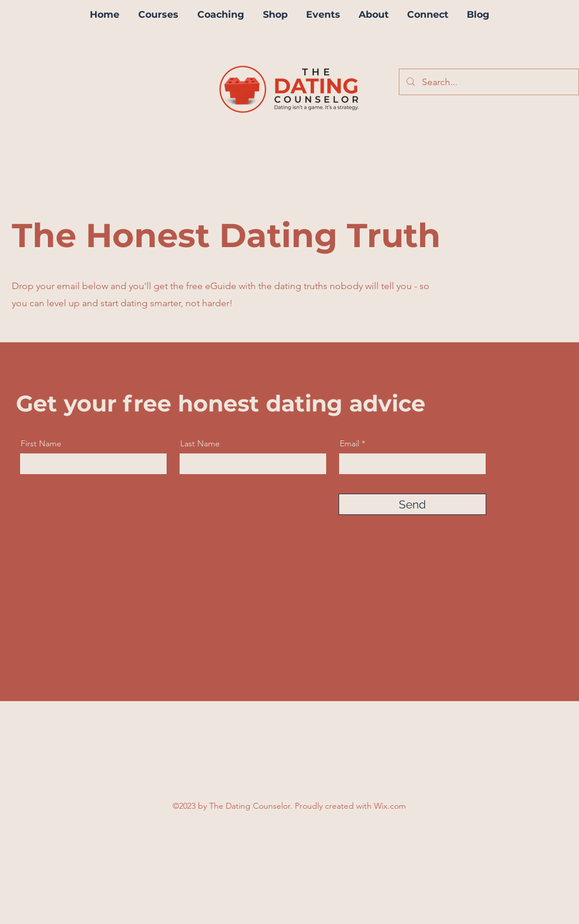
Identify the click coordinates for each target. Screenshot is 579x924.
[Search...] (488, 82)
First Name (41, 443)
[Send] (412, 504)
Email (349, 443)
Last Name (200, 443)
